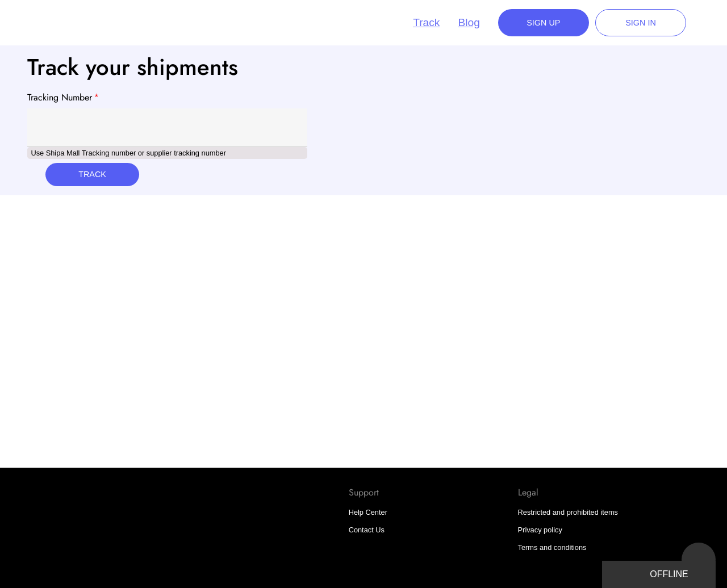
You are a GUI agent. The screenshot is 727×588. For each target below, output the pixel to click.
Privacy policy (540, 530)
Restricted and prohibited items (568, 512)
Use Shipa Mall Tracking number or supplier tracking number (128, 153)
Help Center (368, 512)
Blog (469, 22)
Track (426, 22)
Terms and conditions (552, 547)
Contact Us (367, 530)
